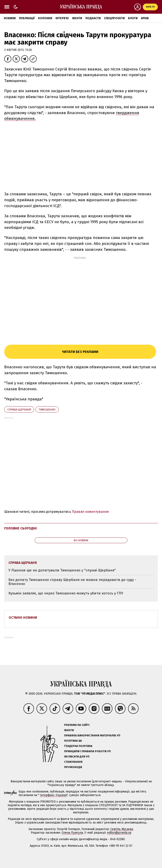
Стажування (73, 762)
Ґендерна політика (78, 746)
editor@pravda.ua (119, 833)
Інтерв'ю (62, 18)
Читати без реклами (80, 352)
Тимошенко (47, 410)
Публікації (27, 18)
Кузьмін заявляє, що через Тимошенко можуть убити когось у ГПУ (66, 593)
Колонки (45, 18)
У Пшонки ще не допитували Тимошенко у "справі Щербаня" (62, 570)
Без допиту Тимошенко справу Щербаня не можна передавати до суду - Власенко (72, 582)
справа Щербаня (19, 410)
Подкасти (93, 18)
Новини (10, 18)
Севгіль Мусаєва (122, 829)
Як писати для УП (77, 757)
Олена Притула (72, 833)
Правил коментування (90, 512)
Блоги (133, 18)
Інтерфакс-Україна (53, 795)
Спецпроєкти (114, 18)
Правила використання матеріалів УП (92, 735)
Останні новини (23, 618)
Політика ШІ (73, 741)
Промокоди (73, 767)
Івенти (77, 18)
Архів (145, 18)
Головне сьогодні (20, 528)
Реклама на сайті (77, 725)
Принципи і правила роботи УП (87, 751)
